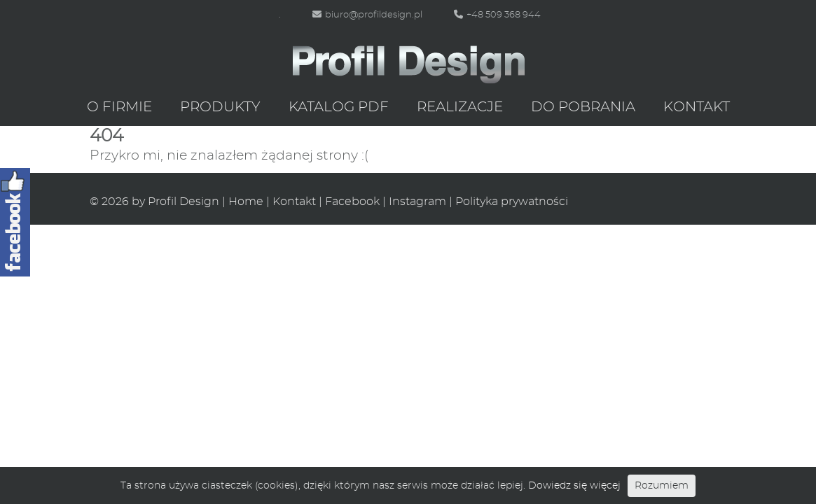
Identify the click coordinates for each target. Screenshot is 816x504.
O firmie (119, 107)
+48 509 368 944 (497, 15)
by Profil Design (175, 202)
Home (246, 202)
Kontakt (697, 107)
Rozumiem (662, 486)
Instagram (417, 202)
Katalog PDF (339, 107)
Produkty (220, 107)
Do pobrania (583, 107)
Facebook (352, 202)
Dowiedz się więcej (574, 486)
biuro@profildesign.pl (367, 15)
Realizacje (460, 107)
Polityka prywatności (512, 202)
